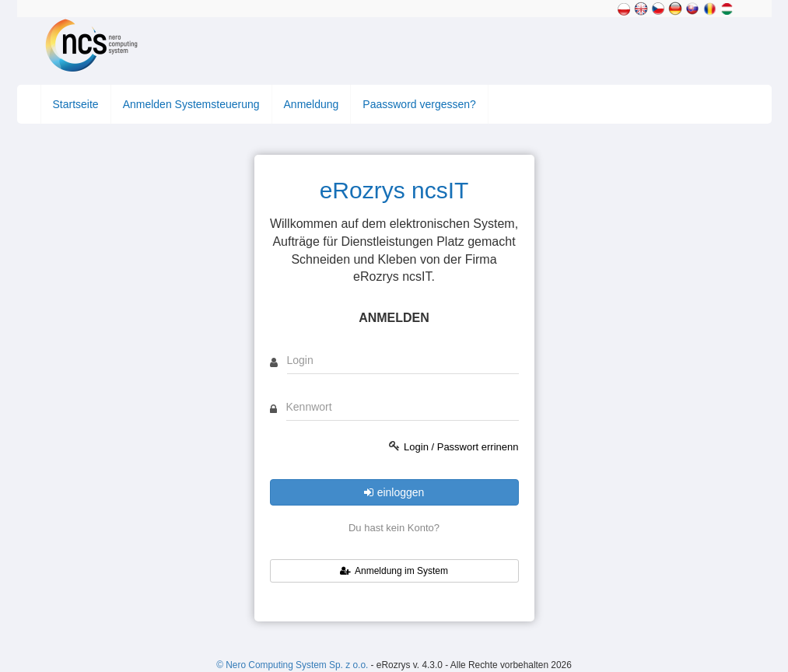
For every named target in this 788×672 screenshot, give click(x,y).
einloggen (394, 492)
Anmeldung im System (394, 571)
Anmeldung (312, 104)
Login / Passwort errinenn (461, 447)
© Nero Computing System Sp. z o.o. (293, 665)
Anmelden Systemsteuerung (191, 104)
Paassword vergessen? (419, 104)
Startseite (76, 104)
